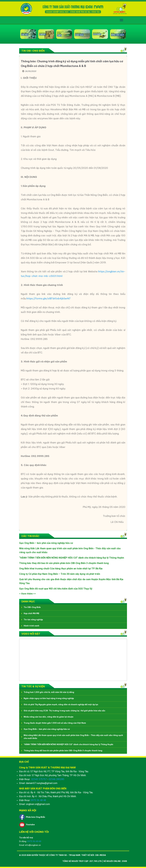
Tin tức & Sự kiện (33, 686)
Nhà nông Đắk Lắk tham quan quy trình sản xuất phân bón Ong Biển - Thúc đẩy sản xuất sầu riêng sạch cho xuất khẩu (73, 737)
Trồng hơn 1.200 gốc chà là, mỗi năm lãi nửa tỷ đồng (49, 692)
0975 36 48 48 (38, 800)
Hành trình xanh (31, 626)
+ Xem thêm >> (28, 594)
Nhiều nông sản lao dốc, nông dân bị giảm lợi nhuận (49, 717)
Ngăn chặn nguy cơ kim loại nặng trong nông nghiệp (49, 698)
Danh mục (28, 601)
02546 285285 (57, 779)
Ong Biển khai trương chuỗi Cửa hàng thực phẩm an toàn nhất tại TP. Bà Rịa (61, 569)
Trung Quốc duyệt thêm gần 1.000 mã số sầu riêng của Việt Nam (55, 723)
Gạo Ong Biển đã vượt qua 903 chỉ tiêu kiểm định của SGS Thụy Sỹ (56, 589)
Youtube (30, 824)
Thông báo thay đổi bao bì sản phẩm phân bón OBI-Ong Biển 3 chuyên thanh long (64, 563)
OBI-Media (100, 855)
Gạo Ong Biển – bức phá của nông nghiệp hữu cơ (46, 543)
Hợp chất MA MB (31, 613)
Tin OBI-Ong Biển (33, 51)
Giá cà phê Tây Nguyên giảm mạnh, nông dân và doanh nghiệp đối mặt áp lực (61, 704)
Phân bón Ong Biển (35, 817)
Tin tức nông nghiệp (33, 620)
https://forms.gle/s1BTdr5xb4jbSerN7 (49, 298)
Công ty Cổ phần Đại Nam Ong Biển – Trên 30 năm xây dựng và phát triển (60, 574)
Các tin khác (30, 536)
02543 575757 (39, 779)
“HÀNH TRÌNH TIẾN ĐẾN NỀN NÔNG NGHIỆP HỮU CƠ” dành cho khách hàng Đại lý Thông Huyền (72, 558)
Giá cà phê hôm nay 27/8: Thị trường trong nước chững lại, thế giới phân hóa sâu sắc (64, 711)
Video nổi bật (31, 634)
